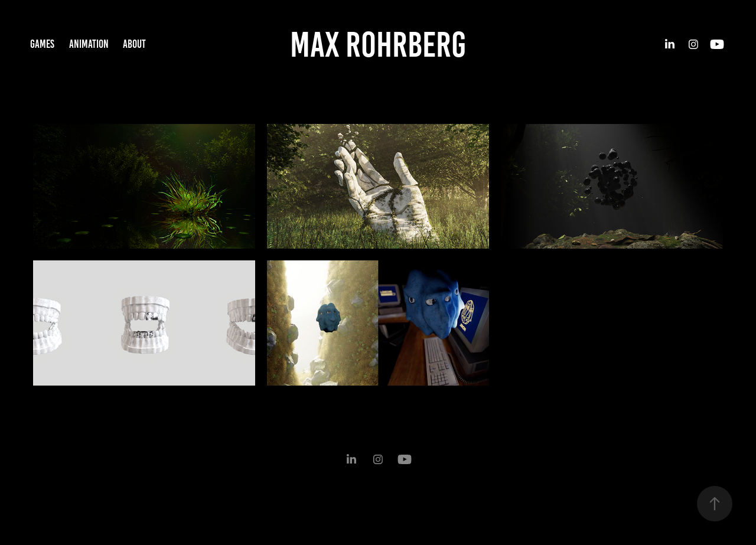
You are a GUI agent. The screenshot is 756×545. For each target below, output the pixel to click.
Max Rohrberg (378, 45)
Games (42, 44)
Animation (89, 44)
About (134, 44)
